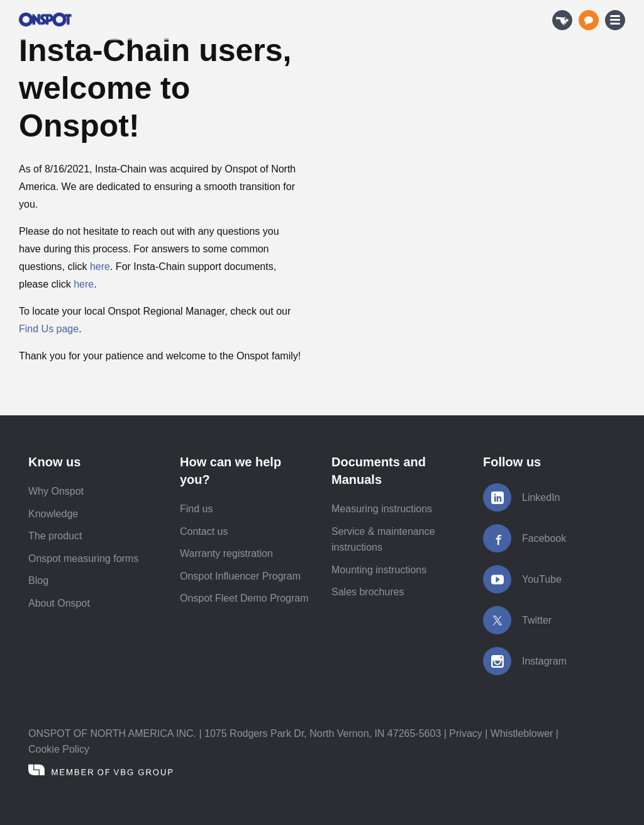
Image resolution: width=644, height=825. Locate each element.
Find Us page (49, 329)
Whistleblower (522, 733)
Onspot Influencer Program (240, 576)
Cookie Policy (59, 749)
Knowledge (53, 514)
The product (55, 536)
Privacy (465, 733)
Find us (196, 509)
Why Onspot (56, 491)
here (100, 267)
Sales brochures (368, 592)
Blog (38, 581)
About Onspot (59, 603)
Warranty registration (226, 553)
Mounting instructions (379, 570)
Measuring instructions (382, 509)
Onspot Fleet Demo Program (244, 598)
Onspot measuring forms (83, 558)
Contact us (204, 531)
